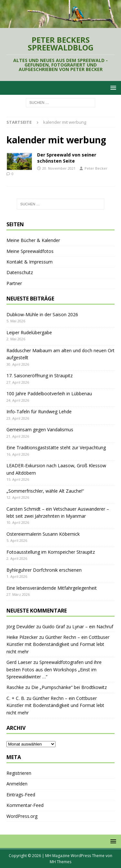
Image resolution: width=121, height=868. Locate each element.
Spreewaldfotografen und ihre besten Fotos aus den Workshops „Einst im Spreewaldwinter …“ (54, 669)
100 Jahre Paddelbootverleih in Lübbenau (49, 394)
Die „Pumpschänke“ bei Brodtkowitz (69, 687)
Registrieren (19, 773)
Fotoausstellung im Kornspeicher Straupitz (51, 552)
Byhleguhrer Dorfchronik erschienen (44, 570)
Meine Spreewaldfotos (30, 251)
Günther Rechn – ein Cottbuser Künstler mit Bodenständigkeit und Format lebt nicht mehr (58, 644)
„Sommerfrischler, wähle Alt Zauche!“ (45, 491)
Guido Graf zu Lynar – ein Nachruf (78, 626)
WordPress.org (22, 816)
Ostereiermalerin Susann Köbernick (43, 534)
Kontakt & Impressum (30, 262)
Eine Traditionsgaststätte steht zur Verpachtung (56, 447)
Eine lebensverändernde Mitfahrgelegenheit (52, 588)
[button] (112, 88)
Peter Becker (96, 168)
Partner (14, 283)
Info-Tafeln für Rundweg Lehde (39, 412)
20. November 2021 (59, 168)
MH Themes (60, 862)
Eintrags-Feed (21, 795)
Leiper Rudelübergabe (29, 332)
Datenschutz (20, 272)
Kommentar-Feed (25, 805)
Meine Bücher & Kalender (33, 240)
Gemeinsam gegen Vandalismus (40, 430)
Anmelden (17, 784)
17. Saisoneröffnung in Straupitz (40, 376)
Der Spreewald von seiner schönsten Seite (67, 158)
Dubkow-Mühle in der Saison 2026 (42, 314)
